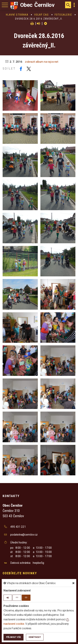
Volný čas (42, 15)
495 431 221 (18, 527)
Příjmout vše (13, 637)
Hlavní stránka (17, 15)
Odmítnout (35, 637)
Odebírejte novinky (20, 573)
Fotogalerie (63, 15)
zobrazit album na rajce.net (42, 62)
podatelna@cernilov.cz (24, 535)
